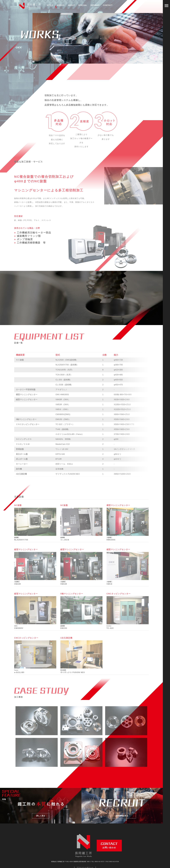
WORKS (61, 6)
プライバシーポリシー (85, 862)
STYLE (50, 5)
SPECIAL (83, 5)
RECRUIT (95, 5)
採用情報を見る (122, 811)
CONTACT (108, 5)
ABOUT (71, 5)
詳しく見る (41, 811)
